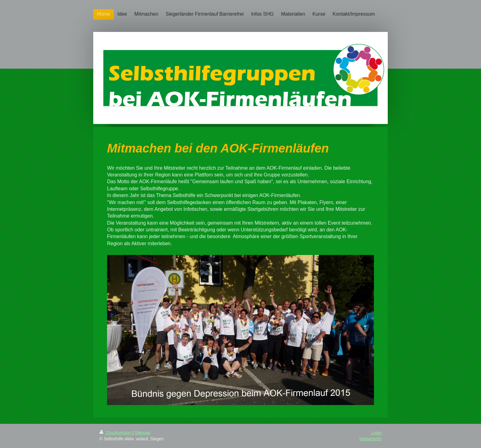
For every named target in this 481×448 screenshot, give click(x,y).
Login (376, 433)
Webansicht (370, 439)
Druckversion (116, 433)
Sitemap (142, 433)
